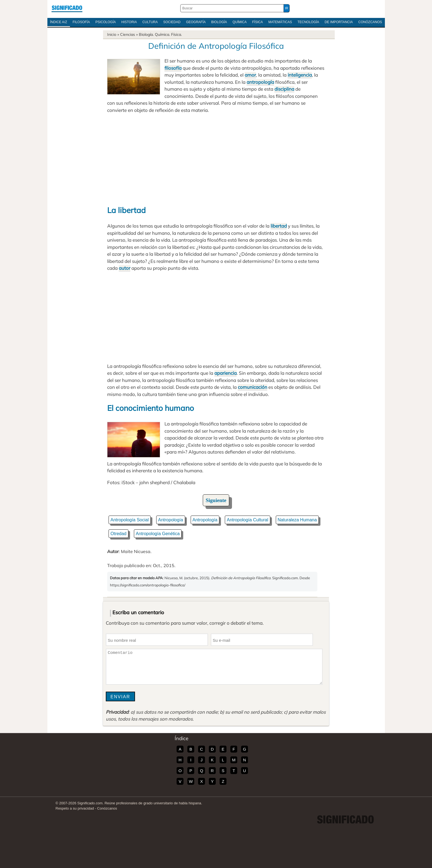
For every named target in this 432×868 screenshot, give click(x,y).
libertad (279, 226)
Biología (219, 22)
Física (257, 22)
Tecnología (308, 22)
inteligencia (300, 75)
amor (250, 75)
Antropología (171, 520)
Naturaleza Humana (297, 520)
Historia (129, 22)
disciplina (284, 89)
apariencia (226, 373)
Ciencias (128, 34)
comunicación (253, 387)
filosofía (173, 68)
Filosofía (81, 22)
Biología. (146, 34)
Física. (176, 34)
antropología (260, 82)
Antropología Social (130, 520)
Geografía (196, 22)
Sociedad (172, 22)
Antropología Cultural (247, 520)
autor (125, 268)
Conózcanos (370, 22)
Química (240, 22)
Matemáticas (280, 22)
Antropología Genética (158, 534)
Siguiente (216, 500)
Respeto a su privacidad (75, 808)
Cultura (150, 22)
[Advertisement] (216, 159)
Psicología (106, 22)
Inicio (112, 34)
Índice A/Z (59, 22)
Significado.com (67, 8)
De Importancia (339, 22)
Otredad (118, 534)
